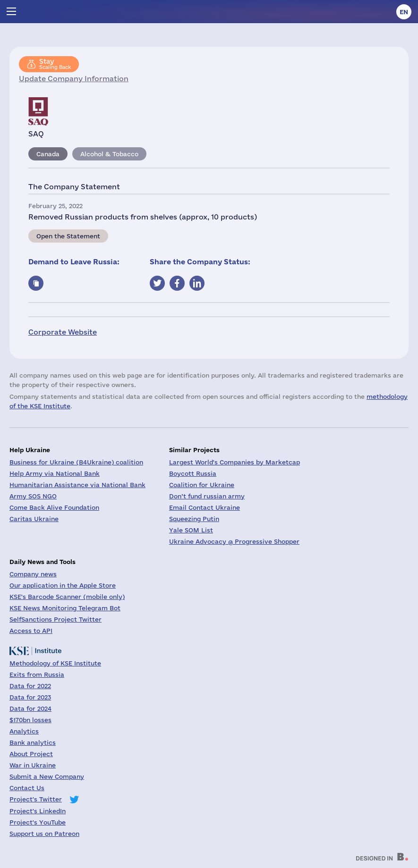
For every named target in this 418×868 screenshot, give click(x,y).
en (404, 12)
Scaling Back (55, 64)
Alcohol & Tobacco (109, 154)
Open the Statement (68, 236)
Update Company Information (74, 79)
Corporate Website (63, 332)
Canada (48, 154)
